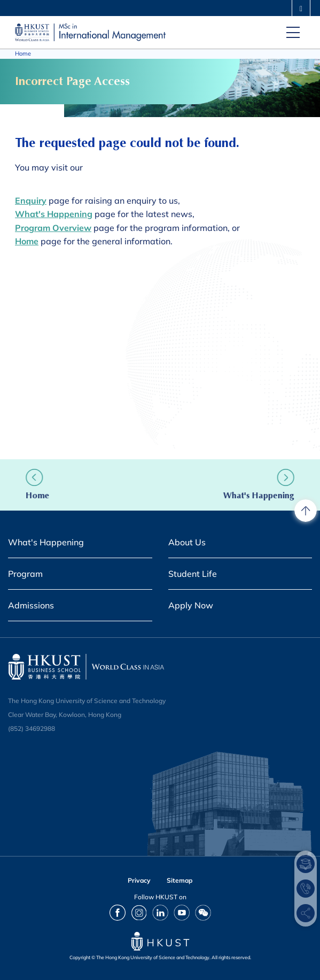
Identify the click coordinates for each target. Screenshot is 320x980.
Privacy (139, 880)
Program (25, 574)
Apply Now (191, 605)
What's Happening (246, 495)
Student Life (193, 574)
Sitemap (179, 880)
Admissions (31, 605)
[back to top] (306, 511)
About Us (187, 542)
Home (23, 53)
